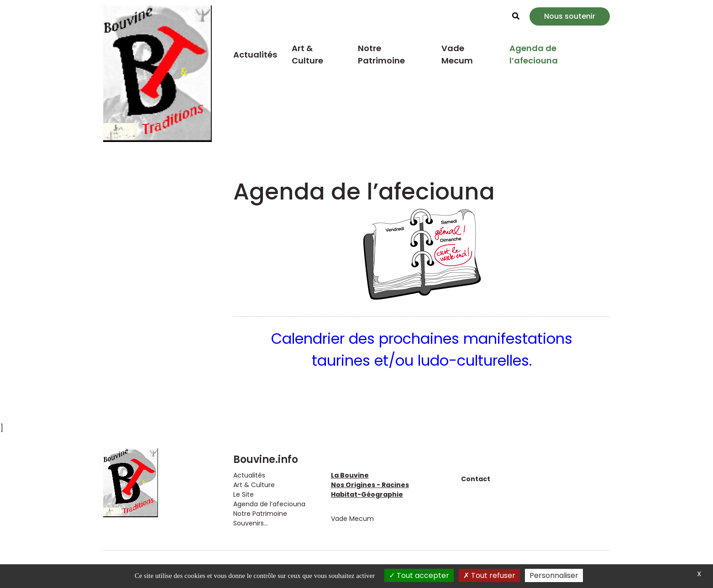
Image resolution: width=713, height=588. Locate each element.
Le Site (244, 494)
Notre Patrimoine (381, 54)
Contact (476, 479)
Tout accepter (419, 575)
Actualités (255, 55)
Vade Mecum (457, 54)
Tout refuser (489, 575)
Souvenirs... (251, 523)
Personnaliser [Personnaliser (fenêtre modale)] (554, 575)
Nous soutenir (570, 16)
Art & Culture (307, 54)
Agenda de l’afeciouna (534, 54)
